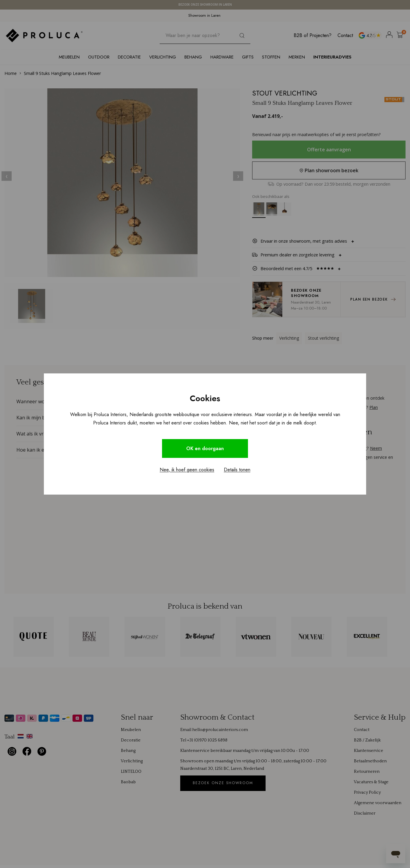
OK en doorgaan (205, 448)
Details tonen (237, 470)
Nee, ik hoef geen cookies (187, 470)
